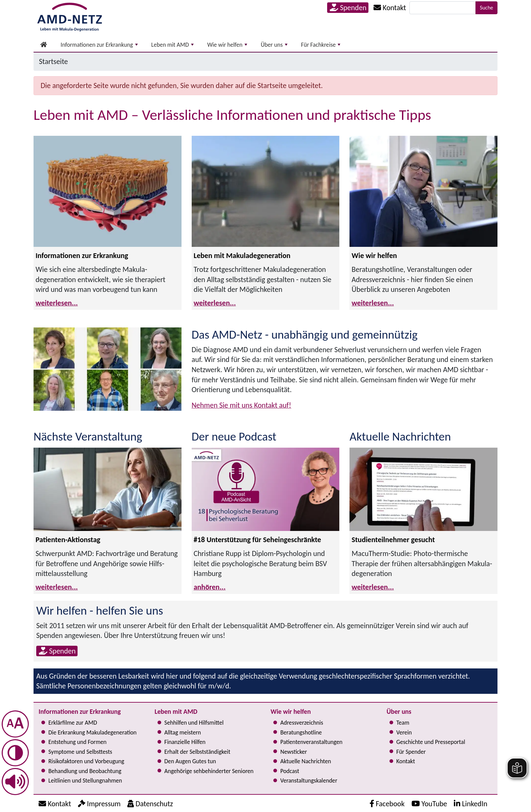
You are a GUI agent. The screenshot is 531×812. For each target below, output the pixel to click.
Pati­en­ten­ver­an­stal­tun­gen (311, 742)
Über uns (274, 45)
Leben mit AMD (173, 45)
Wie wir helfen (227, 45)
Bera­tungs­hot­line (301, 732)
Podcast (290, 771)
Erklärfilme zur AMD (73, 723)
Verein (404, 732)
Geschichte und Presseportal (431, 742)
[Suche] (443, 8)
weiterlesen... (57, 303)
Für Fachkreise (321, 45)
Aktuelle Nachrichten (306, 761)
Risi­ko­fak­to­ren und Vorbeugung (86, 761)
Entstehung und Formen (78, 742)
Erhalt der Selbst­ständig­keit (197, 752)
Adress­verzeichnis (302, 723)
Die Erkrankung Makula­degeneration (92, 732)
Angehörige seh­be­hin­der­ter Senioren (209, 771)
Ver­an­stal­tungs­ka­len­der (309, 781)
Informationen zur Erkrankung (99, 45)
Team (403, 723)
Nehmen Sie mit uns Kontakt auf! (241, 405)
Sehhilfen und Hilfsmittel (194, 723)
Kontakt (406, 761)
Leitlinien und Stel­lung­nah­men (85, 781)
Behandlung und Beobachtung (85, 771)
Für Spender (411, 752)
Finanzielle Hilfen (185, 742)
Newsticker (294, 752)
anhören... (210, 587)
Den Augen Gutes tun (190, 761)
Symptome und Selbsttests (80, 752)
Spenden (348, 8)
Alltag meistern (183, 732)
